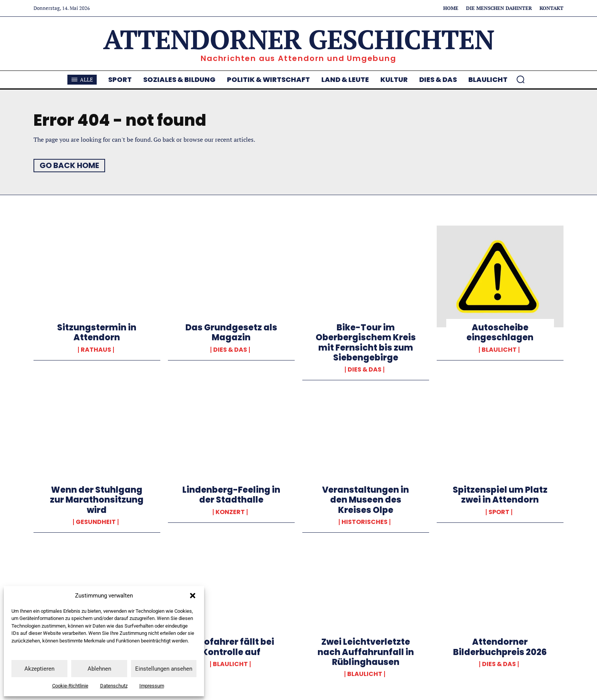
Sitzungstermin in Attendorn (97, 332)
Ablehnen (99, 669)
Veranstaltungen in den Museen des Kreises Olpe (366, 500)
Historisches (365, 522)
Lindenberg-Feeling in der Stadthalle (231, 495)
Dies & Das (230, 350)
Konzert (230, 512)
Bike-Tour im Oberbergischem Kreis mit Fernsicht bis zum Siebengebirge (366, 343)
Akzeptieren (39, 669)
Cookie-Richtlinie (70, 686)
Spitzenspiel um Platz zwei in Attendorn (500, 495)
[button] (193, 596)
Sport (499, 512)
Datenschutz (114, 686)
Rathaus (96, 350)
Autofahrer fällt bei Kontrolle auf (231, 647)
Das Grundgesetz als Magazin (231, 332)
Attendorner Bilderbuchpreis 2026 (500, 647)
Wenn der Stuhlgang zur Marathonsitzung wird (97, 500)
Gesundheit (96, 522)
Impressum (152, 686)
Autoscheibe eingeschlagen (500, 332)
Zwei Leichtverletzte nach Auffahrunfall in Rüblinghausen (366, 652)
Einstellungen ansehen (164, 669)
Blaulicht (499, 350)
